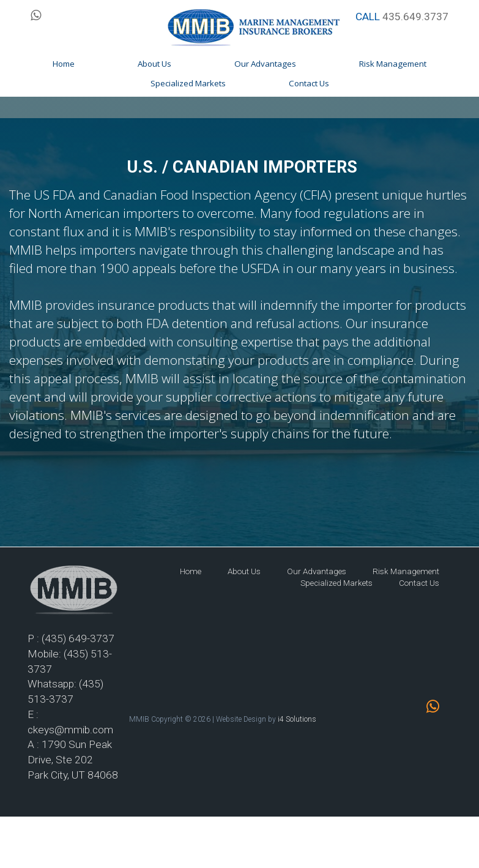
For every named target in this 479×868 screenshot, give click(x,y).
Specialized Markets (336, 583)
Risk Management (406, 571)
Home (191, 571)
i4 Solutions (297, 719)
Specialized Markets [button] (188, 83)
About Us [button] (154, 64)
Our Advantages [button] (265, 64)
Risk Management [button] (393, 64)
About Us (244, 571)
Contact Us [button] (309, 83)
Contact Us (419, 583)
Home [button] (64, 64)
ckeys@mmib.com (70, 730)
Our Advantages (317, 571)
